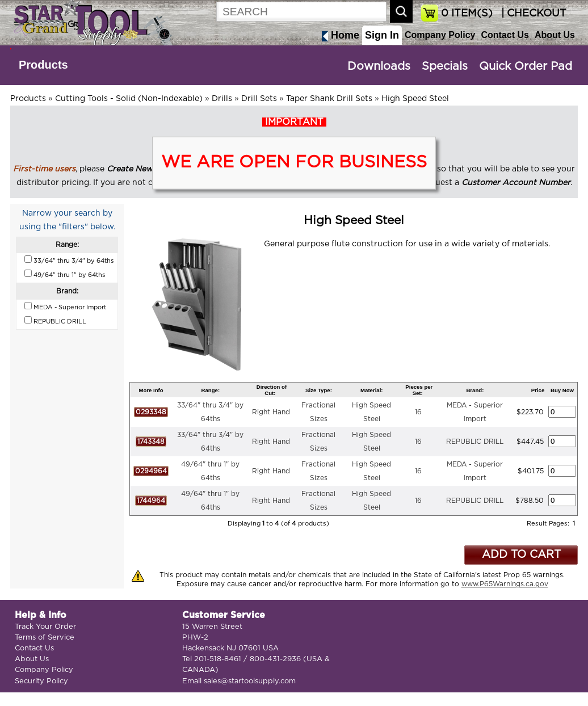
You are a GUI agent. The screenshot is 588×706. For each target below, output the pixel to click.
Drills (222, 99)
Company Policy (440, 35)
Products (43, 65)
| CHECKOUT (532, 14)
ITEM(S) (467, 14)
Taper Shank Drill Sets (329, 99)
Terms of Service (45, 638)
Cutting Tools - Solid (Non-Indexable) (129, 99)
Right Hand (271, 412)
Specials (445, 66)
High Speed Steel (415, 99)
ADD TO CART (521, 555)
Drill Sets (259, 99)
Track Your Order (45, 627)
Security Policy (41, 681)
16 (418, 412)
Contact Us (505, 35)
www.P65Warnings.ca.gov (505, 584)
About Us (555, 35)
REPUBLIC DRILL (475, 442)
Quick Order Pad (526, 66)
